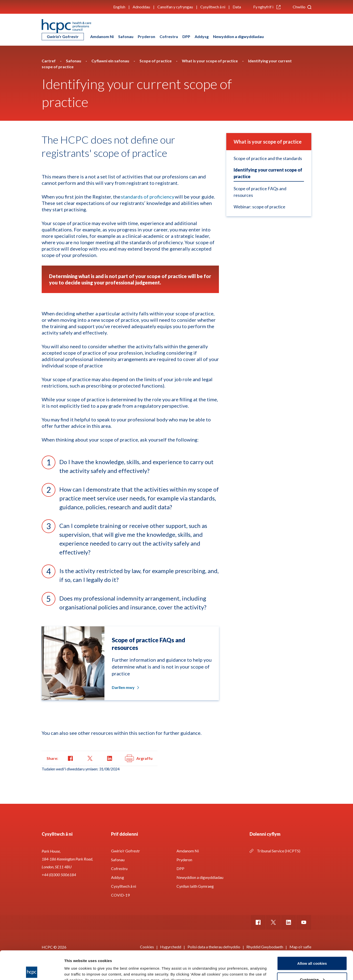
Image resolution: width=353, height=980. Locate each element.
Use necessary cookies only (312, 967)
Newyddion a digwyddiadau (238, 36)
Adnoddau (141, 7)
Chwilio (302, 7)
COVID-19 (120, 895)
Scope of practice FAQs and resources (260, 192)
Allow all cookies (312, 935)
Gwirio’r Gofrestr (63, 36)
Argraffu (139, 758)
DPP (186, 36)
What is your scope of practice (268, 142)
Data (237, 7)
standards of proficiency (148, 197)
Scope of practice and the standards (268, 158)
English (119, 7)
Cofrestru (169, 36)
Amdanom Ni (102, 36)
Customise (312, 951)
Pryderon (146, 36)
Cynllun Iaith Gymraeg (195, 886)
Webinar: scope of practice (259, 207)
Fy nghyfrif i (267, 7)
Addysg (202, 36)
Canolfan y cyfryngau (175, 7)
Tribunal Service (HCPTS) (279, 851)
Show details (76, 965)
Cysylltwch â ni (213, 7)
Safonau (126, 36)
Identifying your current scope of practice (268, 173)
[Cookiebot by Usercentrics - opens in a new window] (32, 970)
